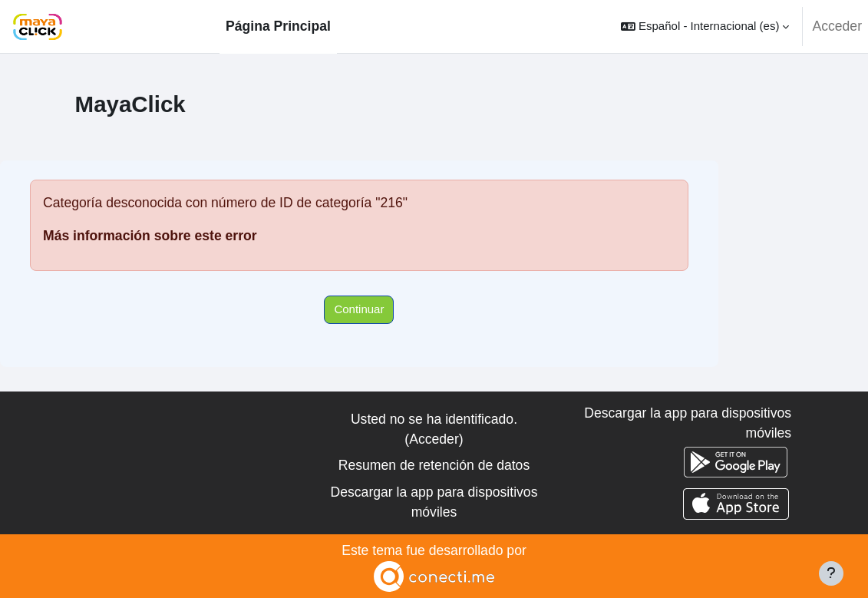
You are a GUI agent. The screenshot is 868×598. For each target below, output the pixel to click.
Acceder (837, 26)
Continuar (359, 309)
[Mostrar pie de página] (831, 573)
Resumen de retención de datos (434, 465)
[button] (705, 26)
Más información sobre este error (150, 236)
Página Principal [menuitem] (278, 26)
